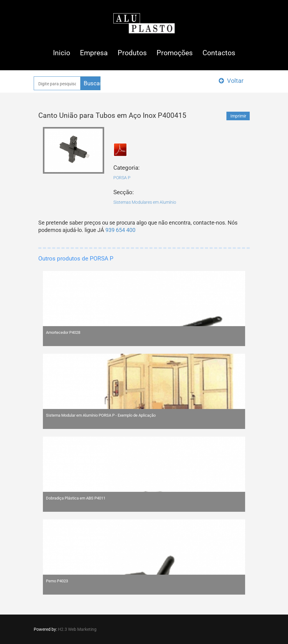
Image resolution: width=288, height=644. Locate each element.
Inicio (62, 53)
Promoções (175, 53)
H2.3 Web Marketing (77, 629)
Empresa (94, 53)
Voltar (231, 81)
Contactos (219, 53)
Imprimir (238, 116)
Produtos (132, 53)
